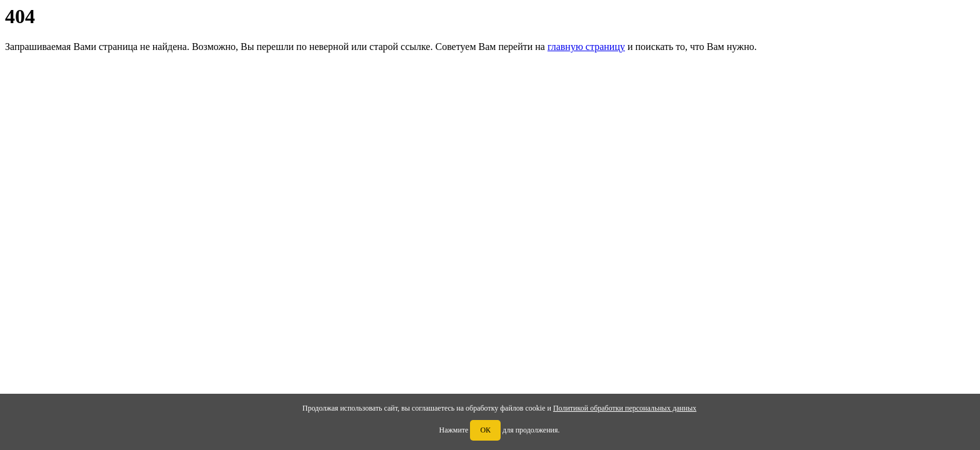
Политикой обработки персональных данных (625, 408)
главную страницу (586, 47)
